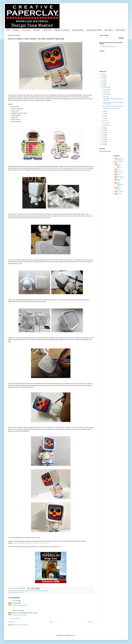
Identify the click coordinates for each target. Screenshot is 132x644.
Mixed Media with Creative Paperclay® (113, 106)
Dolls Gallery (109, 30)
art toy (14, 591)
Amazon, (42, 543)
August (105, 97)
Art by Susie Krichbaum (120, 159)
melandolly (41, 591)
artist (19, 591)
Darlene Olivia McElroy (119, 166)
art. (17, 591)
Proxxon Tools (119, 180)
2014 (103, 137)
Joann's (47, 543)
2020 (103, 83)
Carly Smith (120, 162)
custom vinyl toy (34, 591)
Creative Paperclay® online (108, 46)
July (104, 111)
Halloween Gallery (78, 30)
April (104, 118)
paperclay (46, 591)
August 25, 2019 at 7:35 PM (20, 615)
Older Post (90, 622)
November (106, 90)
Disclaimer (37, 30)
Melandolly (120, 172)
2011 (103, 144)
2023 (103, 76)
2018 (103, 128)
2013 (103, 140)
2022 (103, 79)
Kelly (118, 169)
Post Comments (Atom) (21, 625)
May (104, 116)
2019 (103, 86)
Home (8, 30)
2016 (103, 133)
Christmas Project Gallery (94, 30)
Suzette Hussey (119, 188)
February (105, 123)
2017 (103, 130)
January (105, 125)
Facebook (16, 30)
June (104, 114)
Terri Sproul (120, 191)
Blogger (73, 635)
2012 (103, 142)
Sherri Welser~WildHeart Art (120, 184)
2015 (103, 135)
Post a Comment (15, 619)
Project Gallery (120, 30)
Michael (119, 174)
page (57, 547)
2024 (103, 74)
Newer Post (11, 622)
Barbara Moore (16, 611)
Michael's (36, 543)
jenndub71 (120, 194)
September (106, 94)
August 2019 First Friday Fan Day (111, 108)
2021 (103, 81)
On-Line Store (26, 30)
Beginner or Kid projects (62, 30)
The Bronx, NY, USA (18, 592)
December (106, 88)
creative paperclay (25, 591)
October (105, 92)
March (105, 121)
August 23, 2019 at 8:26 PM (20, 605)
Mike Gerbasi (120, 177)
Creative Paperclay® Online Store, (23, 543)
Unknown (15, 601)
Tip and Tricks (47, 30)
